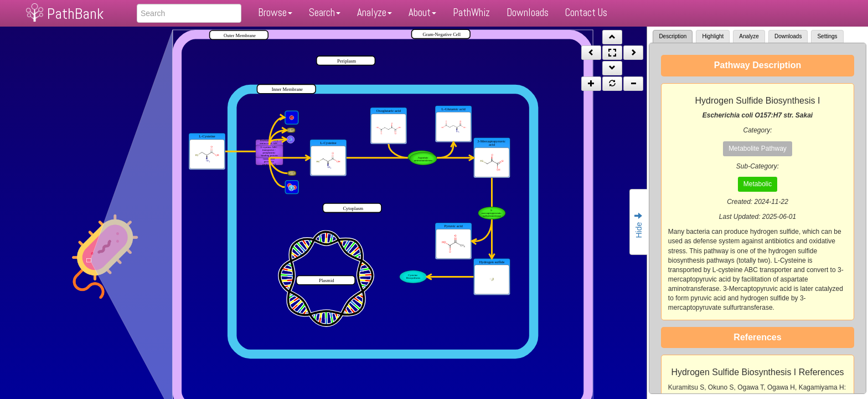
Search (325, 12)
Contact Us (586, 12)
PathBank (75, 14)
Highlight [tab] (713, 36)
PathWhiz (471, 12)
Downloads (528, 12)
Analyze (374, 12)
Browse (275, 12)
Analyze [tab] (749, 36)
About (422, 12)
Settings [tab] (827, 36)
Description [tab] (673, 36)
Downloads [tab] (788, 36)
